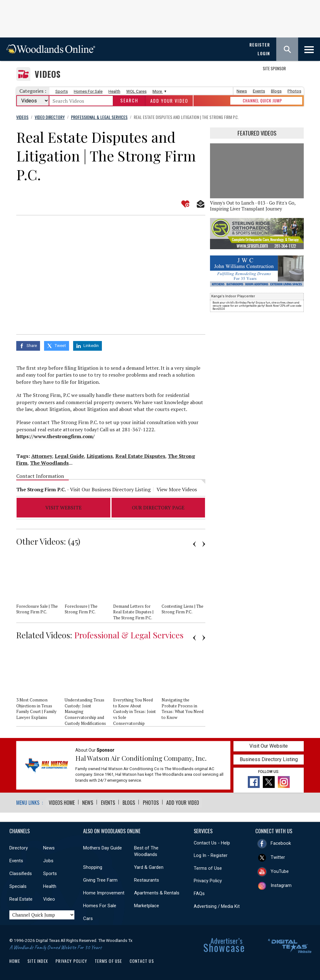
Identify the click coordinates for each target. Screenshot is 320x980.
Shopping (93, 866)
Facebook (281, 842)
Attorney (42, 454)
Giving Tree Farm (100, 879)
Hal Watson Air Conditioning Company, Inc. (141, 757)
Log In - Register (211, 854)
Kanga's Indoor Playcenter (233, 296)
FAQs (199, 892)
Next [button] (204, 542)
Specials (18, 885)
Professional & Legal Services (129, 634)
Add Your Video (169, 101)
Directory (19, 846)
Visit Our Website (269, 745)
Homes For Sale (88, 91)
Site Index (38, 959)
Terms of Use (208, 867)
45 (74, 540)
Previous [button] (194, 542)
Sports (62, 91)
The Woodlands (49, 462)
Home (15, 959)
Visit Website (63, 506)
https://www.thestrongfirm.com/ (55, 435)
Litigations (100, 454)
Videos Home (62, 801)
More (159, 91)
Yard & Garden (149, 866)
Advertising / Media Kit (217, 905)
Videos (48, 74)
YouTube (280, 870)
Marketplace (147, 904)
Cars (88, 917)
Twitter (278, 856)
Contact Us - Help (212, 841)
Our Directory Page (158, 506)
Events (259, 91)
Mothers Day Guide (102, 846)
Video (49, 898)
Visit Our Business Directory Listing (110, 488)
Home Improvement (104, 891)
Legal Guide (69, 454)
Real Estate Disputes (140, 454)
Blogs (276, 91)
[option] (40, 587)
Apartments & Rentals (157, 891)
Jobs (48, 859)
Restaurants (147, 879)
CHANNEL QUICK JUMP (262, 101)
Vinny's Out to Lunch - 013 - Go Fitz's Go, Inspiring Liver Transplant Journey (253, 206)
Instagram (281, 884)
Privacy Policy (208, 879)
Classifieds (21, 872)
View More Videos (177, 488)
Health (114, 91)
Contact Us (142, 959)
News (242, 91)
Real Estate (21, 898)
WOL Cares (136, 91)
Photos (294, 91)
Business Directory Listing (269, 758)
